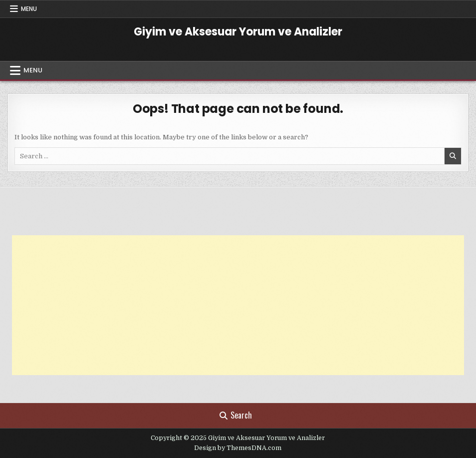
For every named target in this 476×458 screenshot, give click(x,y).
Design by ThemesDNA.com (238, 448)
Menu (29, 9)
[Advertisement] (238, 305)
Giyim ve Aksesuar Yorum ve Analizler (238, 32)
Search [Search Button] (236, 415)
